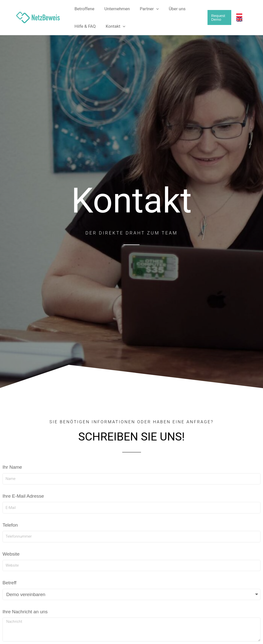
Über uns (172, 9)
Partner (145, 9)
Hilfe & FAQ (84, 26)
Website (11, 554)
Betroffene (84, 9)
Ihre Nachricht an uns (25, 612)
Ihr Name (12, 467)
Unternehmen (115, 9)
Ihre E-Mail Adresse (23, 496)
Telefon (10, 525)
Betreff (9, 583)
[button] (152, 9)
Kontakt (113, 26)
